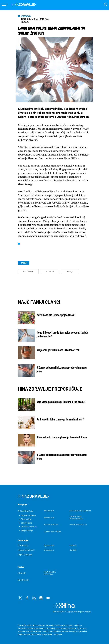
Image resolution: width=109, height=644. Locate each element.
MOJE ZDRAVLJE (26, 511)
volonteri (50, 271)
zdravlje (70, 271)
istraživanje (28, 271)
